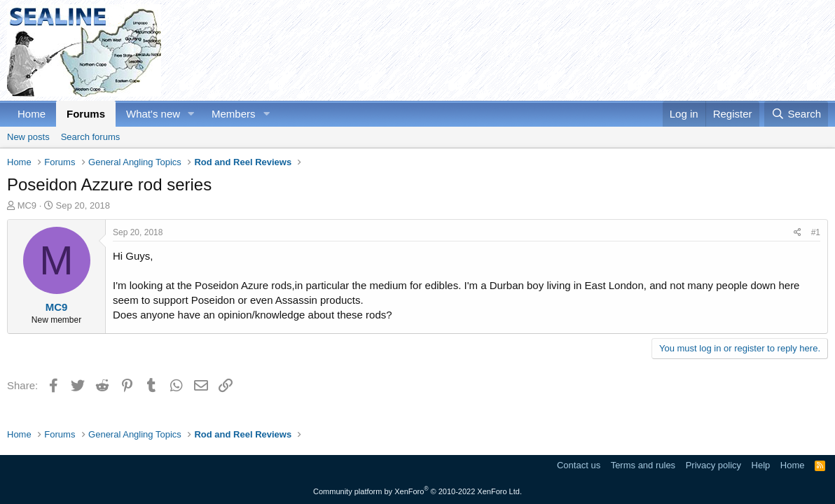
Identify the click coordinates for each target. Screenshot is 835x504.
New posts (28, 137)
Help (761, 465)
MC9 (27, 205)
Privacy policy (713, 465)
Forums (86, 114)
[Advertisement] (573, 50)
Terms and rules (643, 465)
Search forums (91, 137)
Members (234, 114)
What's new (153, 114)
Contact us (579, 465)
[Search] (796, 114)
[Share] (798, 233)
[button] (191, 114)
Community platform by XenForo (417, 491)
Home (32, 114)
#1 (816, 232)
